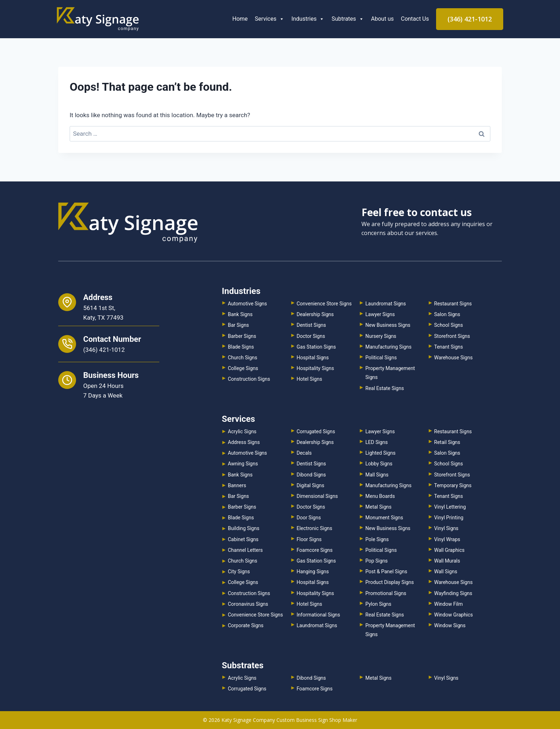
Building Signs (244, 528)
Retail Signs (447, 442)
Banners (237, 485)
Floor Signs (309, 539)
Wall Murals (447, 561)
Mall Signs (377, 475)
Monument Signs (384, 518)
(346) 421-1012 (470, 19)
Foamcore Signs (315, 550)
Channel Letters (245, 550)
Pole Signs (377, 539)
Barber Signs (242, 336)
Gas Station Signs (316, 347)
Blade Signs (241, 347)
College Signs (243, 368)
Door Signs (309, 518)
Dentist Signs (311, 325)
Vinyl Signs (446, 528)
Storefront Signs (452, 336)
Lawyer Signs (380, 314)
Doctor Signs (311, 336)
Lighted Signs (380, 453)
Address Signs (244, 442)
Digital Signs (311, 485)
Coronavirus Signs (248, 604)
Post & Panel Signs (386, 571)
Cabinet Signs (243, 539)
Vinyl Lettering (450, 507)
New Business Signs (388, 325)
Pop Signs (377, 561)
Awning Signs (243, 464)
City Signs (239, 571)
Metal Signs (378, 507)
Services (270, 19)
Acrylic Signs (242, 431)
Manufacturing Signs (388, 347)
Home (240, 19)
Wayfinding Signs (453, 593)
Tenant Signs (449, 347)
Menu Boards (380, 496)
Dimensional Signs (317, 496)
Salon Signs (447, 314)
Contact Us (415, 19)
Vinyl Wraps (447, 539)
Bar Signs (238, 325)
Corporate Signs (246, 625)
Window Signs (450, 625)
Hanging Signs (313, 571)
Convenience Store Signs (324, 304)
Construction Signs (249, 379)
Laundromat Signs (386, 304)
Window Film (449, 604)
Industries (308, 19)
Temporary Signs (453, 485)
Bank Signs (240, 314)
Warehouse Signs (454, 358)
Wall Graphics (449, 550)
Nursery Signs (381, 336)
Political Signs (381, 358)
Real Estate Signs (385, 388)
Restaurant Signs (453, 304)
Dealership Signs (315, 314)
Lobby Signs (379, 464)
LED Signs (377, 442)
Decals (304, 453)
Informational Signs (319, 615)
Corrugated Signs (316, 431)
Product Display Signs (390, 582)
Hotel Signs (309, 379)
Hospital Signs (313, 358)
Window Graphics (454, 615)
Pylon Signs (378, 604)
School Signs (449, 325)
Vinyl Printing (449, 518)
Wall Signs (446, 571)
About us (382, 19)
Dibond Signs (311, 475)
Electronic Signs (315, 528)
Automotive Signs (247, 304)
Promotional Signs (386, 593)
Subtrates (347, 19)
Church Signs (242, 358)
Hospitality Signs (316, 368)
